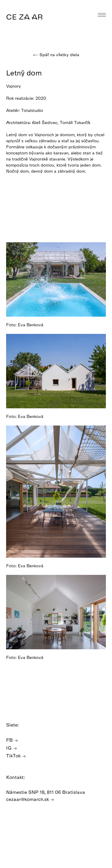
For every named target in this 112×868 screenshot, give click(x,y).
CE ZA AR (24, 17)
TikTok (16, 756)
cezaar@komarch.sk (30, 799)
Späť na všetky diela (56, 55)
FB (12, 740)
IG (12, 748)
